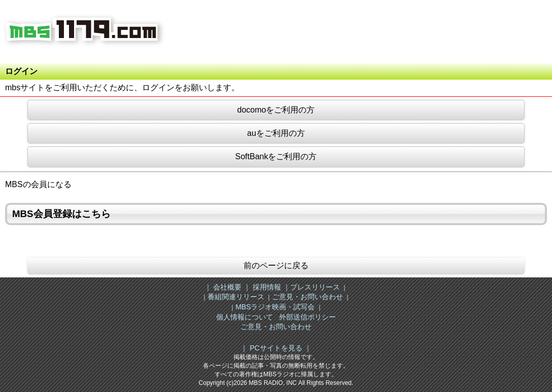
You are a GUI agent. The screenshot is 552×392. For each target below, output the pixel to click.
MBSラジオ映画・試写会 (275, 307)
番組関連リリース (236, 297)
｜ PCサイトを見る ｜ (276, 348)
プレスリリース (315, 287)
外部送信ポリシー (307, 317)
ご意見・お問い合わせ (307, 297)
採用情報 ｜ (270, 287)
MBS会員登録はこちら (61, 214)
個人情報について (245, 317)
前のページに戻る (276, 265)
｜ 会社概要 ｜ (228, 287)
